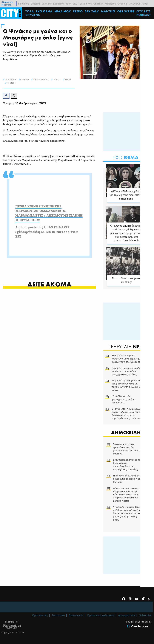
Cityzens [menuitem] (33, 15)
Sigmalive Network (7, 4)
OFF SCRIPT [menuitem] (126, 11)
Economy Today (62, 4)
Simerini (35, 4)
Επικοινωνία (76, 615)
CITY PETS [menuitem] (144, 11)
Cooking (122, 4)
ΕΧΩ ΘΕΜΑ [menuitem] (45, 11)
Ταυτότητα (58, 615)
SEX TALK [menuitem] (92, 11)
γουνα (25, 80)
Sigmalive (24, 4)
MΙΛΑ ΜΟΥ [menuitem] (63, 11)
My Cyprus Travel (138, 4)
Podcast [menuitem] (144, 15)
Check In (98, 4)
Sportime (47, 4)
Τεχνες (11, 83)
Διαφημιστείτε (127, 615)
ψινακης (11, 80)
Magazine (110, 4)
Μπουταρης (41, 80)
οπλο (57, 80)
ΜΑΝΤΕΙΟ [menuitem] (109, 11)
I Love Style (85, 4)
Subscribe (145, 615)
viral (68, 80)
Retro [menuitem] (78, 11)
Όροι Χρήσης (40, 615)
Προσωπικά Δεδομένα (101, 615)
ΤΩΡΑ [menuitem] (30, 11)
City (75, 4)
